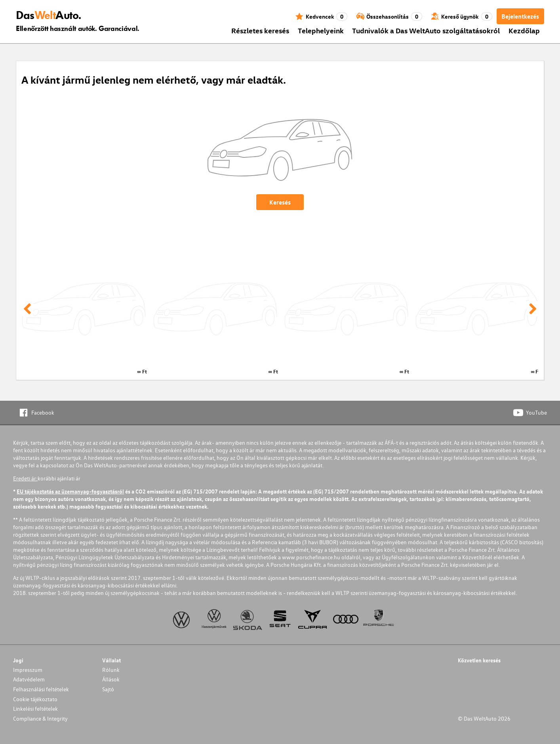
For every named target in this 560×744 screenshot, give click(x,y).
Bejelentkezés (520, 16)
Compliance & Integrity (40, 718)
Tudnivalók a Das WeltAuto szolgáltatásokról (426, 30)
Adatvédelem (29, 679)
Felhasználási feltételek (41, 689)
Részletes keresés (260, 30)
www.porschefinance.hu (311, 557)
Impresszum (28, 670)
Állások (111, 679)
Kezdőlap (524, 30)
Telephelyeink (321, 30)
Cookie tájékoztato (35, 699)
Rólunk (111, 670)
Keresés (280, 202)
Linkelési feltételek (35, 709)
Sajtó (108, 689)
